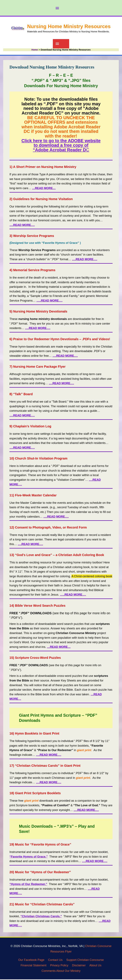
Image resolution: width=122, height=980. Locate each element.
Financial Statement (34, 966)
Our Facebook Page (31, 960)
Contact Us (55, 960)
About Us (95, 966)
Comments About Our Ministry (61, 971)
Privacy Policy (59, 966)
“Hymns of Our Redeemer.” (28, 885)
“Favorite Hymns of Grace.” (29, 857)
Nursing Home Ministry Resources (69, 26)
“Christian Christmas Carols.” (41, 917)
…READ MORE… (59, 647)
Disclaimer (79, 966)
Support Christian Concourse (85, 960)
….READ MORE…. (85, 260)
